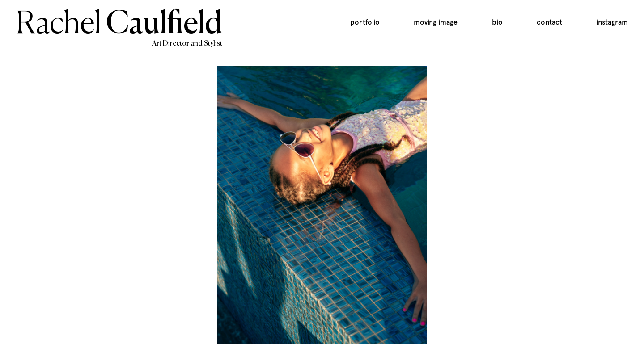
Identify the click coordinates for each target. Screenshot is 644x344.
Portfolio (365, 22)
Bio (497, 22)
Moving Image (436, 22)
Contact (549, 22)
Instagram (612, 22)
